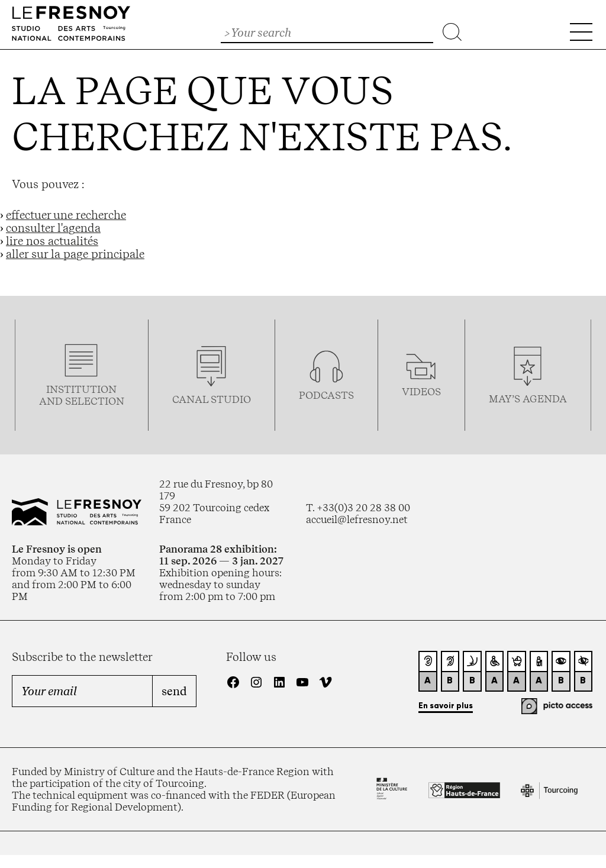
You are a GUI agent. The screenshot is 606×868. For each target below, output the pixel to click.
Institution (81, 389)
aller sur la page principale (75, 254)
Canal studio (212, 399)
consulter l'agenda (53, 228)
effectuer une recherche (66, 215)
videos (421, 392)
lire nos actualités (52, 241)
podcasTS (326, 395)
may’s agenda (528, 399)
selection (95, 401)
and (52, 401)
